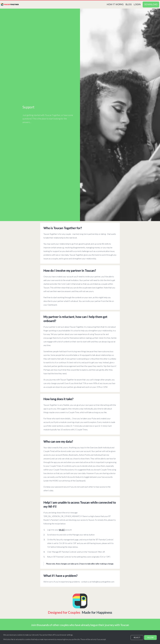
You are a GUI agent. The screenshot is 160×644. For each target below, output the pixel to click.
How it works (115, 4)
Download (151, 4)
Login (137, 4)
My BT (62, 530)
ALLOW (150, 638)
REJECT (137, 638)
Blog (129, 4)
